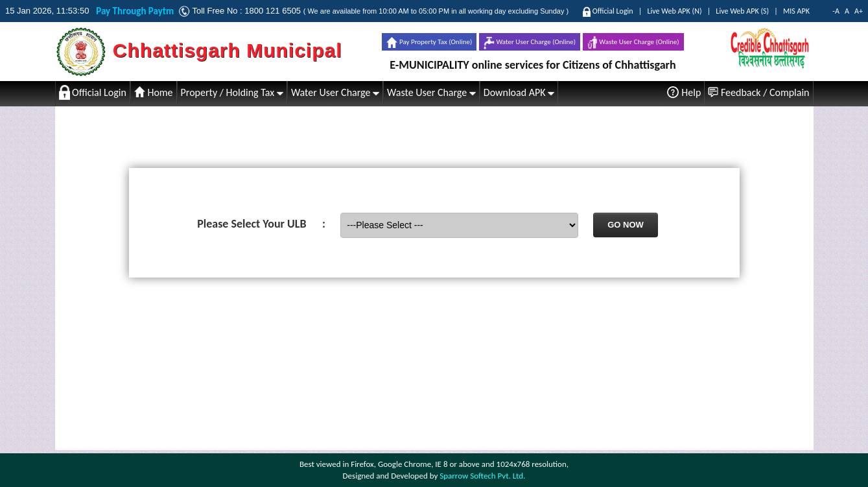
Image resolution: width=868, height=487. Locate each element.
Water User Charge (335, 92)
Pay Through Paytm (137, 11)
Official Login (613, 11)
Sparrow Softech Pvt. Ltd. (482, 476)
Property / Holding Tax (232, 92)
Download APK (519, 92)
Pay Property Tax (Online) (429, 42)
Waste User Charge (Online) (633, 42)
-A (836, 11)
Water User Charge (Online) (530, 43)
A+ (859, 11)
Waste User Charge (431, 92)
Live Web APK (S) (742, 11)
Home (154, 92)
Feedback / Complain (758, 92)
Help (684, 92)
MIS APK (796, 11)
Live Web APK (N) (674, 11)
